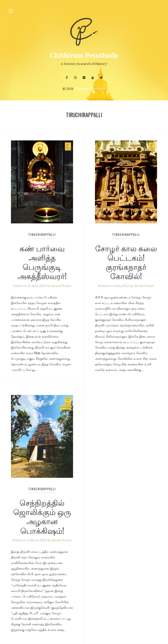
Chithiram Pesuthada (84, 55)
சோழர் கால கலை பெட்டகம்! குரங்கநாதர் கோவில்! (126, 262)
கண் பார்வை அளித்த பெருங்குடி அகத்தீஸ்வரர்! (42, 262)
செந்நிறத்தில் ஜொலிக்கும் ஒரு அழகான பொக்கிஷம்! (42, 516)
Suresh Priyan (61, 286)
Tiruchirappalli (42, 234)
